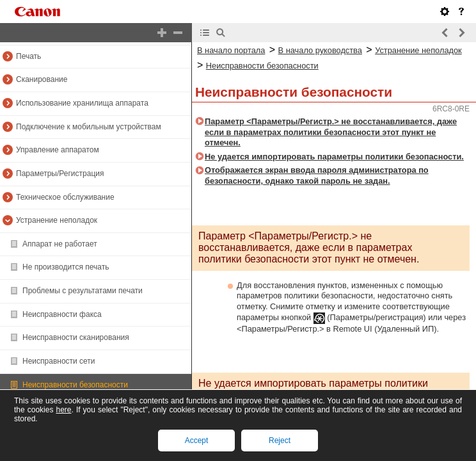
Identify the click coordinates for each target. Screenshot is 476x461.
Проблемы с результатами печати (83, 291)
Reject (280, 441)
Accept (197, 441)
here (63, 410)
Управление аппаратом (58, 150)
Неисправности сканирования (76, 337)
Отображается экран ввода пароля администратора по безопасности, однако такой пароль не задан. (317, 175)
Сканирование (42, 79)
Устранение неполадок (57, 220)
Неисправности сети (59, 361)
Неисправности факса (62, 314)
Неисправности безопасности (75, 385)
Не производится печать (66, 267)
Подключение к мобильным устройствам (89, 127)
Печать (28, 56)
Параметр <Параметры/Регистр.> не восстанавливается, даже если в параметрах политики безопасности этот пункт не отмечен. (331, 132)
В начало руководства (320, 50)
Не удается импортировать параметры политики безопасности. (334, 157)
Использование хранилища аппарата (82, 103)
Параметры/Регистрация (60, 174)
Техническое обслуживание (65, 197)
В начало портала (231, 50)
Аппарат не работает (60, 244)
